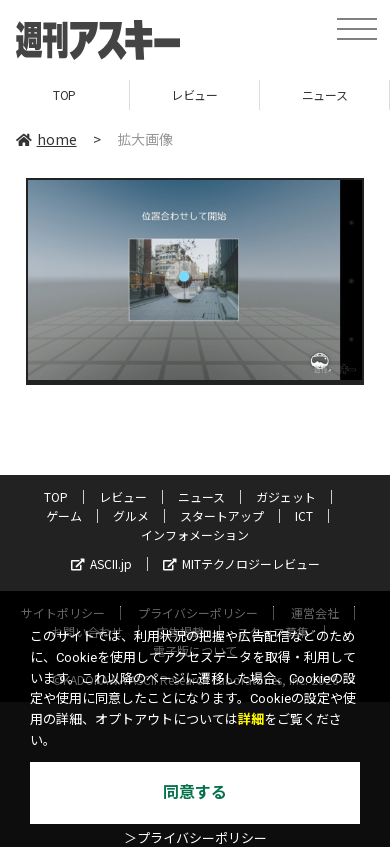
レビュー (194, 94)
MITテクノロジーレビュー (241, 563)
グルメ (131, 515)
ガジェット (286, 496)
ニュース (324, 94)
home (46, 139)
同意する (195, 792)
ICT (304, 515)
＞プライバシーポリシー (195, 838)
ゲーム (64, 515)
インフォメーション (195, 534)
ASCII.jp (101, 563)
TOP (64, 94)
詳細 (251, 719)
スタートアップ (222, 515)
